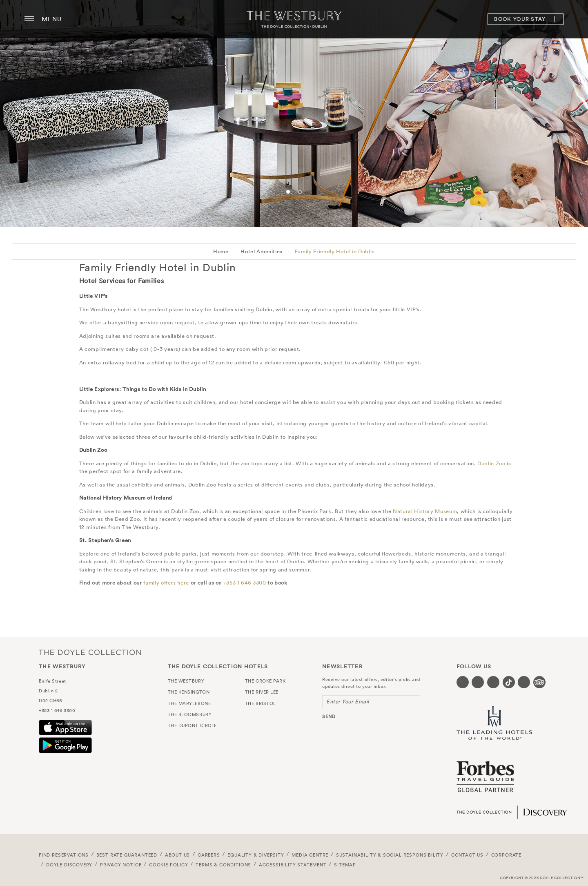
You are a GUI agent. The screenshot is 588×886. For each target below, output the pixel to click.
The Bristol (261, 703)
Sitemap (345, 865)
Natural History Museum (425, 511)
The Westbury (294, 19)
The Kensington (189, 692)
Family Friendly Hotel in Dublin (335, 251)
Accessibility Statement (293, 865)
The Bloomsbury (190, 714)
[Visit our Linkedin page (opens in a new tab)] (524, 682)
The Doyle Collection (90, 652)
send (329, 716)
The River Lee (262, 692)
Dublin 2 (48, 691)
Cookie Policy (169, 865)
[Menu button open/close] (29, 19)
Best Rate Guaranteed (127, 855)
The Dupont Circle (192, 725)
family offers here (166, 583)
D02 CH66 (50, 701)
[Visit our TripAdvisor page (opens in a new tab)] (539, 682)
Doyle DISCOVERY (69, 865)
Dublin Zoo (491, 463)
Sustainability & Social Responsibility (390, 855)
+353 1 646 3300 (245, 583)
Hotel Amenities (262, 251)
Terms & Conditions (223, 865)
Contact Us (467, 855)
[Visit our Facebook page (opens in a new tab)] (463, 682)
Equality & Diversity (256, 855)
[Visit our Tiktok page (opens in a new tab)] (509, 682)
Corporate (506, 855)
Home (221, 251)
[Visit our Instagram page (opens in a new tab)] (493, 682)
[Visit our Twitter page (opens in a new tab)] (478, 682)
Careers (209, 855)
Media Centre (310, 855)
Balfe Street (52, 681)
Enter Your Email (348, 702)
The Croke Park (265, 681)
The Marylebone (189, 703)
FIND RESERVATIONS (64, 855)
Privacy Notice (121, 865)
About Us (178, 855)
